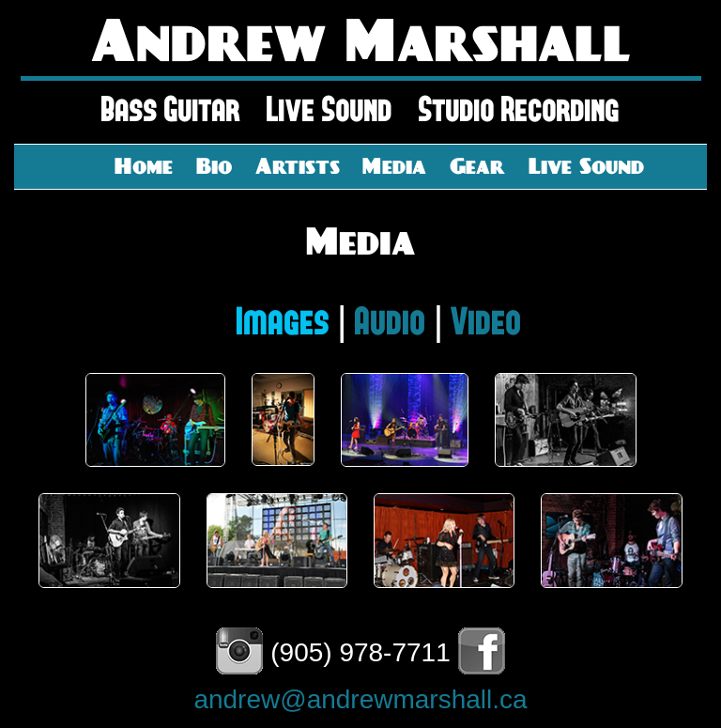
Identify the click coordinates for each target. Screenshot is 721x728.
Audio (391, 322)
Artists (298, 165)
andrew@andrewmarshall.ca (360, 699)
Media (394, 165)
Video (486, 322)
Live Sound (586, 165)
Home (144, 165)
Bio (214, 165)
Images (283, 322)
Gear (477, 165)
